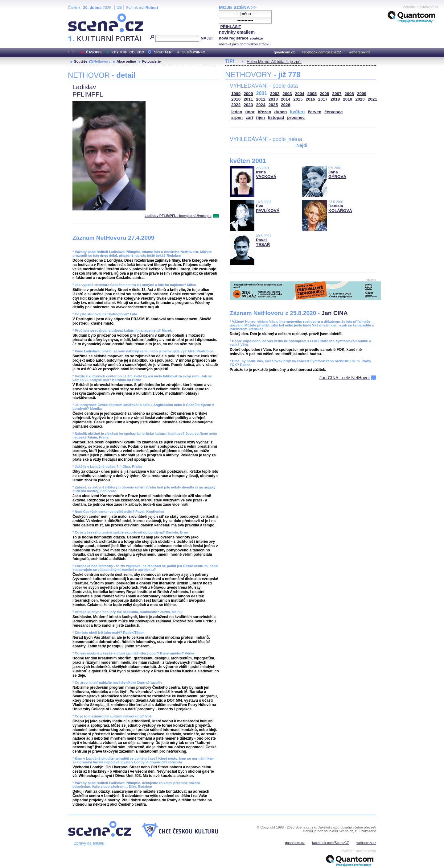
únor (250, 112)
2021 (372, 99)
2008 (349, 94)
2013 (273, 99)
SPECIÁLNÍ (163, 52)
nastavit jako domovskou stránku (245, 44)
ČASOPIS (94, 52)
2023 (248, 105)
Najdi (302, 145)
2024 (261, 105)
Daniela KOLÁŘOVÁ (340, 208)
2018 (335, 99)
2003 (287, 94)
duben (281, 112)
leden (237, 112)
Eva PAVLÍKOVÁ (268, 208)
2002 (275, 94)
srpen (237, 117)
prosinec (296, 117)
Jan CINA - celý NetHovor (345, 378)
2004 (300, 94)
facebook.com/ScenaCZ (322, 52)
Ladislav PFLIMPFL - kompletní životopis (178, 216)
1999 (236, 94)
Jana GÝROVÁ (337, 174)
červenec (333, 112)
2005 (312, 94)
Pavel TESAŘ (263, 242)
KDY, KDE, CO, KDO (128, 52)
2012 (261, 99)
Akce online (126, 61)
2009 (362, 94)
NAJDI (207, 38)
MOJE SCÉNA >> (238, 7)
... (216, 216)
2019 (347, 99)
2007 (337, 94)
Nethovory (102, 61)
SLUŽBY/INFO (194, 52)
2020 (360, 99)
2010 (236, 99)
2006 (324, 94)
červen (314, 112)
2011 (248, 99)
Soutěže (81, 61)
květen (297, 112)
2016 (310, 99)
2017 (323, 99)
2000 (248, 94)
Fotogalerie (151, 61)
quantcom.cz (284, 52)
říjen (260, 117)
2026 (286, 105)
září (249, 117)
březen (265, 112)
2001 (262, 93)
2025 (273, 105)
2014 (286, 99)
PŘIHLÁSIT (231, 27)
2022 (236, 105)
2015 (298, 99)
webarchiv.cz (359, 52)
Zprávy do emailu (89, 843)
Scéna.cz (78, 16)
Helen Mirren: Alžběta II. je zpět (274, 62)
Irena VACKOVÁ (266, 174)
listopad (276, 117)
